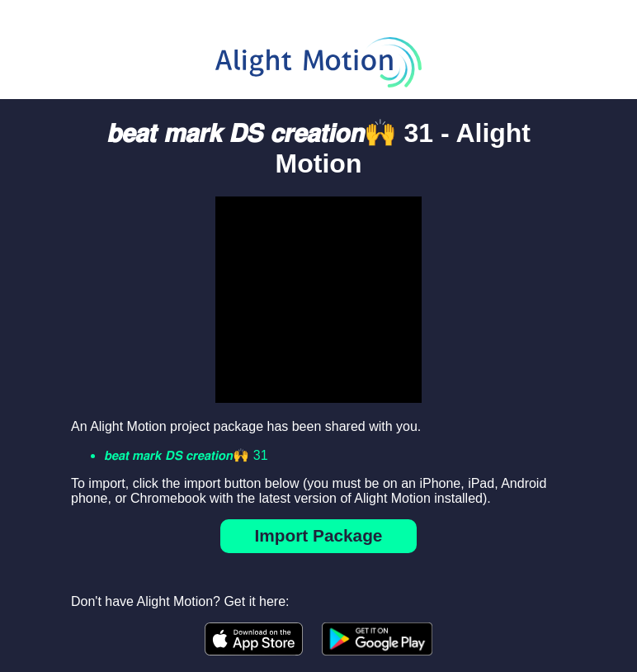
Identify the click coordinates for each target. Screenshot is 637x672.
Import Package (319, 535)
